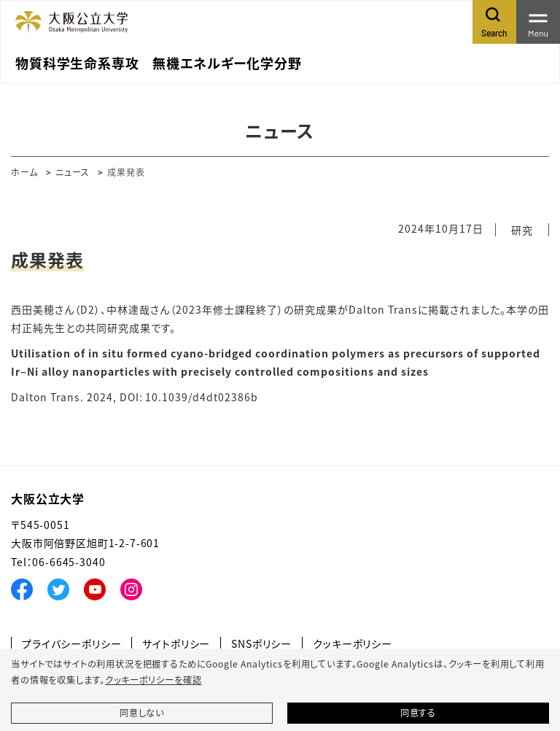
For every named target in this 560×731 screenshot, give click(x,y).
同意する (418, 713)
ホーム (24, 172)
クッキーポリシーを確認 (153, 680)
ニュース (73, 172)
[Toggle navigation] (538, 22)
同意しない (142, 713)
